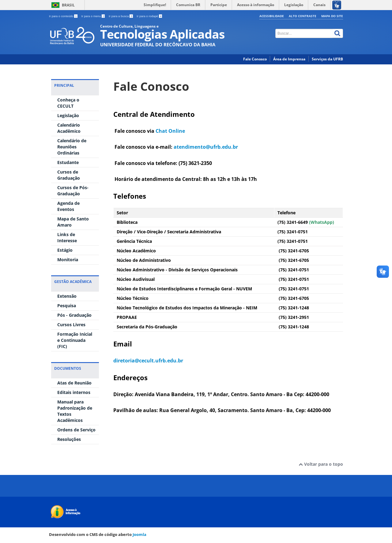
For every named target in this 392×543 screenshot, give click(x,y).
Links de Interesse (67, 237)
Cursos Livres (71, 325)
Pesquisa (67, 306)
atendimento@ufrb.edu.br (206, 147)
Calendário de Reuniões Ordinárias (72, 147)
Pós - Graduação (74, 315)
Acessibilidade (272, 16)
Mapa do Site (332, 16)
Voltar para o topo (321, 464)
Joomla (139, 534)
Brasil (68, 5)
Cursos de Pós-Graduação (73, 191)
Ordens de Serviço (76, 430)
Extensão (67, 296)
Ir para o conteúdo (64, 16)
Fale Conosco (255, 59)
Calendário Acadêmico (69, 128)
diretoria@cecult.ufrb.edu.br (148, 361)
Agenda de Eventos (68, 206)
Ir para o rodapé (149, 16)
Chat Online (170, 131)
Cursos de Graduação (69, 175)
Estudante (68, 162)
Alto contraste (303, 16)
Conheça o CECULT (68, 103)
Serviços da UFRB (327, 59)
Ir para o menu (93, 16)
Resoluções (69, 439)
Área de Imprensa (289, 59)
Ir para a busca (121, 16)
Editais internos (74, 392)
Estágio (65, 250)
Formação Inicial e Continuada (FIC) (75, 340)
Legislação (68, 115)
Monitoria (68, 260)
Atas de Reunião (74, 383)
